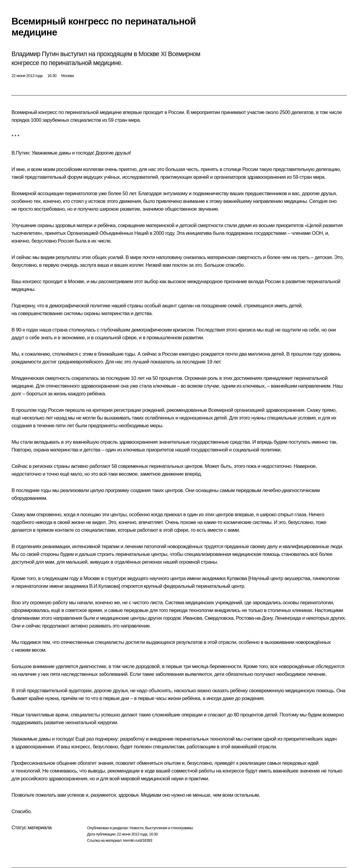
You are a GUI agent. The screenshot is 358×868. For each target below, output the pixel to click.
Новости (136, 828)
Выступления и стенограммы (169, 828)
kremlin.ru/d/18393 (138, 840)
